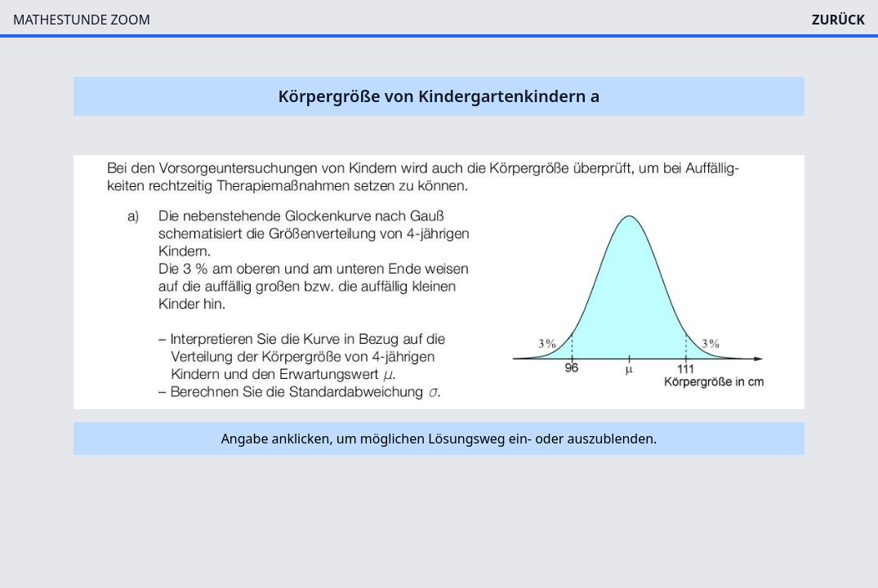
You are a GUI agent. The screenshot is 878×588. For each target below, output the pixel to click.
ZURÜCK (838, 20)
